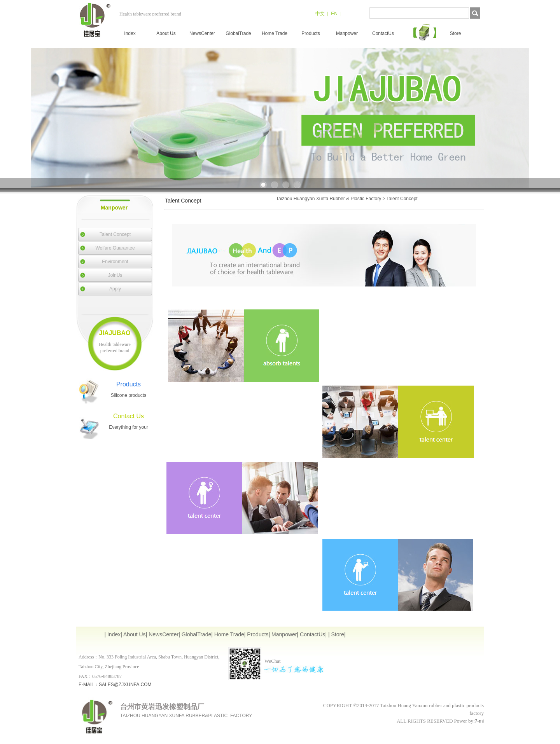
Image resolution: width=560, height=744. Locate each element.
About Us (166, 33)
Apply (115, 289)
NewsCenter (202, 33)
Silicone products (129, 395)
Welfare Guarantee (115, 248)
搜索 (475, 13)
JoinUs (115, 275)
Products (311, 33)
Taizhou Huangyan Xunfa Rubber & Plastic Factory (329, 199)
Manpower (347, 33)
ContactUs (383, 33)
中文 (320, 14)
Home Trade (275, 33)
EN (334, 14)
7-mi (479, 721)
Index (130, 33)
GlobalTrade (238, 33)
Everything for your (129, 427)
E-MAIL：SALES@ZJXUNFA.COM (115, 685)
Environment (115, 262)
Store (456, 33)
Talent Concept (115, 234)
